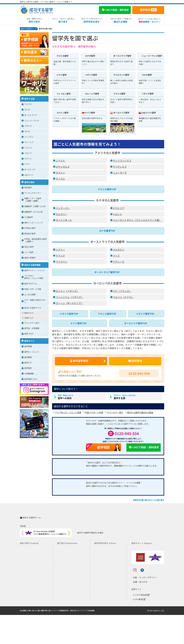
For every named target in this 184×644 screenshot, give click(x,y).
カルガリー (62, 215)
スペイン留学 (64, 600)
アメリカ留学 (64, 547)
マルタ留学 (63, 574)
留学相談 (148, 10)
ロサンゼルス (63, 169)
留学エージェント (32, 352)
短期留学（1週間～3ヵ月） (36, 207)
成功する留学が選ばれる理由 (140, 414)
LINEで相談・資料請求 (143, 449)
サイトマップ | (89, 640)
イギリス (28, 126)
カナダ (27, 110)
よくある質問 (30, 295)
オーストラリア (31, 116)
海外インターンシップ (34, 223)
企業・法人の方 (138, 611)
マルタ (27, 132)
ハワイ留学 (63, 582)
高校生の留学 (30, 234)
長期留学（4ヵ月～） (30, 551)
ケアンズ (60, 256)
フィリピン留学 (65, 578)
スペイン (28, 159)
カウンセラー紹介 (115, 414)
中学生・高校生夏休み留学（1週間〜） (36, 241)
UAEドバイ (29, 175)
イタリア (28, 154)
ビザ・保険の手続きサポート (36, 302)
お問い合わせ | (34, 640)
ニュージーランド (32, 121)
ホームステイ (27, 569)
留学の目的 (29, 183)
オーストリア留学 (66, 609)
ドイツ (27, 165)
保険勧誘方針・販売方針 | (74, 640)
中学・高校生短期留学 (31, 587)
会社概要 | (24, 640)
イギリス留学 (64, 565)
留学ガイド (29, 341)
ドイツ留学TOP (78, 322)
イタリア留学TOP (145, 313)
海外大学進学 (30, 258)
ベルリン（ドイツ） (123, 297)
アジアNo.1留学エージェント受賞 (34, 277)
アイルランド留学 (66, 569)
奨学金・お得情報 (32, 329)
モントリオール (64, 221)
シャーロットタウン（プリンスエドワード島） (137, 221)
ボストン (60, 175)
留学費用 (28, 358)
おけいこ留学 (27, 578)
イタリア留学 (64, 596)
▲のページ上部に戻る (149, 501)
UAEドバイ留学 (65, 614)
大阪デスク (29, 318)
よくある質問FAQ (140, 569)
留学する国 (125, 398)
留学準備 (28, 347)
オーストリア (30, 170)
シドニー (60, 250)
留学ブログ (29, 334)
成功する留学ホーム (30, 517)
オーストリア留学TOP (136, 322)
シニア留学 (29, 253)
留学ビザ (28, 363)
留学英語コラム (31, 380)
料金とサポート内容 (94, 414)
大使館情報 (29, 374)
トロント (117, 215)
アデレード (119, 262)
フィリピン (29, 137)
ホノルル (60, 181)
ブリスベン (61, 262)
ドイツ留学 (63, 605)
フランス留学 (64, 591)
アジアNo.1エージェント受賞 (68, 414)
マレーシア (29, 143)
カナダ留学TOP (107, 232)
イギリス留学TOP (69, 313)
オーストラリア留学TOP (107, 273)
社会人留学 (29, 247)
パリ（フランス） (122, 291)
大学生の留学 (27, 600)
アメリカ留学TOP (107, 191)
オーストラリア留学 (67, 556)
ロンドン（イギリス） (67, 291)
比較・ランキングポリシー (143, 607)
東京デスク (29, 314)
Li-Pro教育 (139, 628)
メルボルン (119, 250)
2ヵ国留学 (29, 218)
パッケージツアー (29, 582)
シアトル (60, 163)
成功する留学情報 (32, 265)
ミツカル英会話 (141, 624)
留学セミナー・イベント (35, 271)
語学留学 (28, 188)
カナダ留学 (63, 551)
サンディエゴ (120, 169)
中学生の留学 (30, 229)
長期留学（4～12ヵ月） (34, 212)
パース (116, 256)
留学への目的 (66, 398)
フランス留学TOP (107, 313)
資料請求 (135, 360)
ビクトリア (119, 209)
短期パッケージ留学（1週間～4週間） (33, 200)
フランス (28, 148)
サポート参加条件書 (141, 574)
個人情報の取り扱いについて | (52, 640)
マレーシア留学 (65, 587)
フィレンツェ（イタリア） (70, 297)
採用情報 (99, 640)
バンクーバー (63, 209)
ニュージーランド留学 (68, 560)
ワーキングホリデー (33, 193)
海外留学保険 (138, 556)
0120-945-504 (139, 374)
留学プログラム (31, 284)
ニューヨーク (120, 175)
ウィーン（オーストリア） (69, 303)
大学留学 (25, 605)
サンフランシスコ (122, 163)
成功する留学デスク (33, 308)
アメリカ (28, 105)
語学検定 (28, 369)
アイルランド (101, 569)
